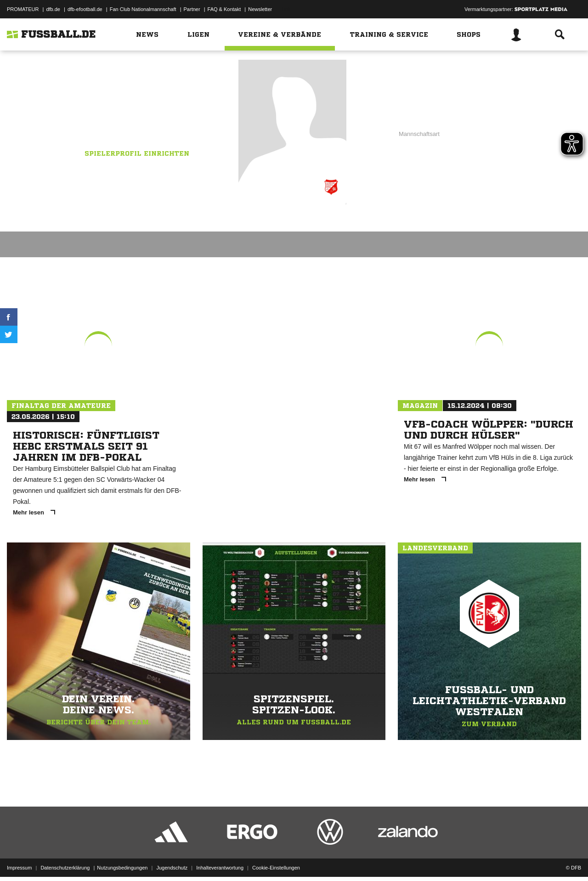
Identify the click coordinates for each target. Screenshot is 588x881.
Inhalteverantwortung (220, 859)
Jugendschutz (172, 859)
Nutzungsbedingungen (122, 859)
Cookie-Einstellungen (276, 859)
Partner (192, 9)
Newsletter (260, 9)
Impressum (19, 859)
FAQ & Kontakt (224, 9)
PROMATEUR (23, 9)
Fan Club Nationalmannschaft (143, 9)
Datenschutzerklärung (65, 859)
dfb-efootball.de (85, 9)
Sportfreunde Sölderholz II (131, 123)
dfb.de (53, 9)
